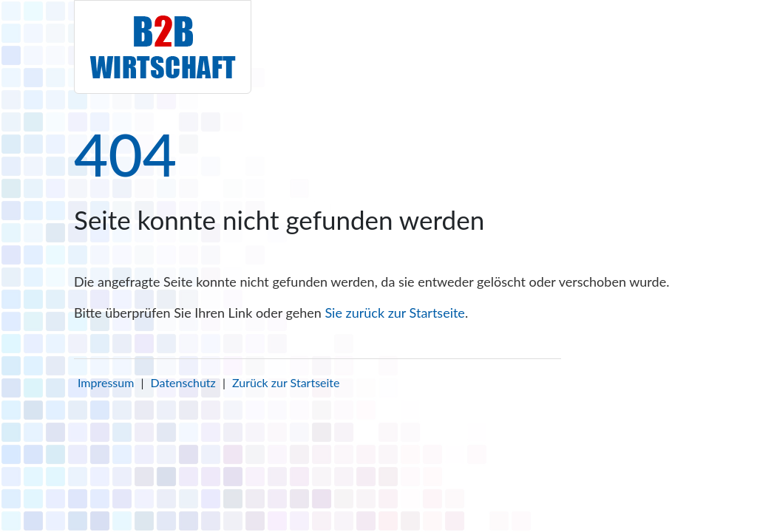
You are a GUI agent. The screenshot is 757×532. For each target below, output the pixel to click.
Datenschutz (183, 382)
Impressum (106, 382)
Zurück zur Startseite (286, 382)
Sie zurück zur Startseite (394, 313)
